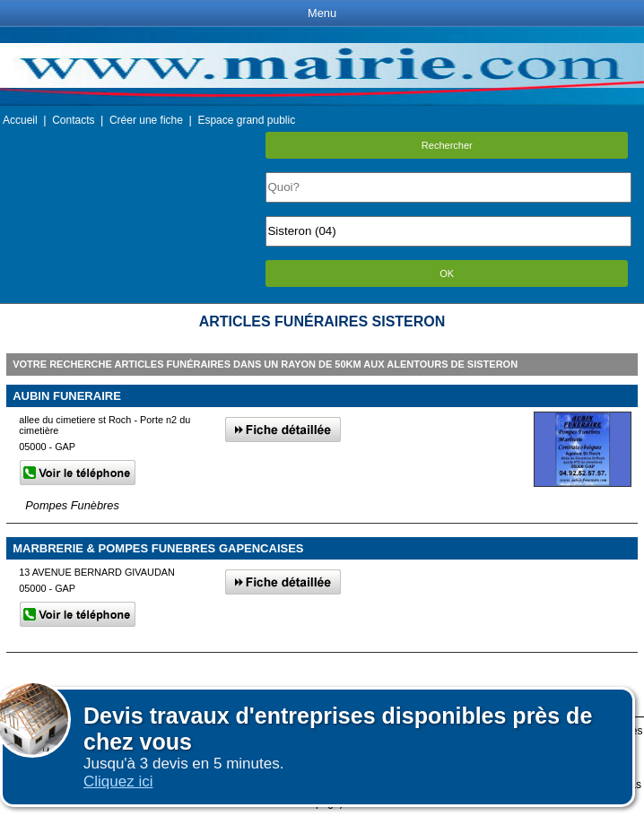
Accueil (20, 120)
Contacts (73, 120)
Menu (322, 13)
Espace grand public (246, 120)
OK (447, 273)
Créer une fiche (146, 120)
